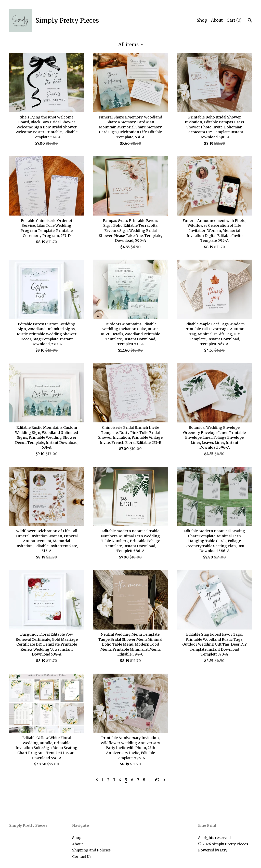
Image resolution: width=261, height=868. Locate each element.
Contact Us (82, 857)
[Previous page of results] (97, 780)
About (217, 20)
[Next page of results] (164, 780)
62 (157, 780)
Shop (202, 20)
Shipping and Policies (91, 850)
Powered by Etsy (213, 850)
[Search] (250, 21)
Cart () (234, 20)
